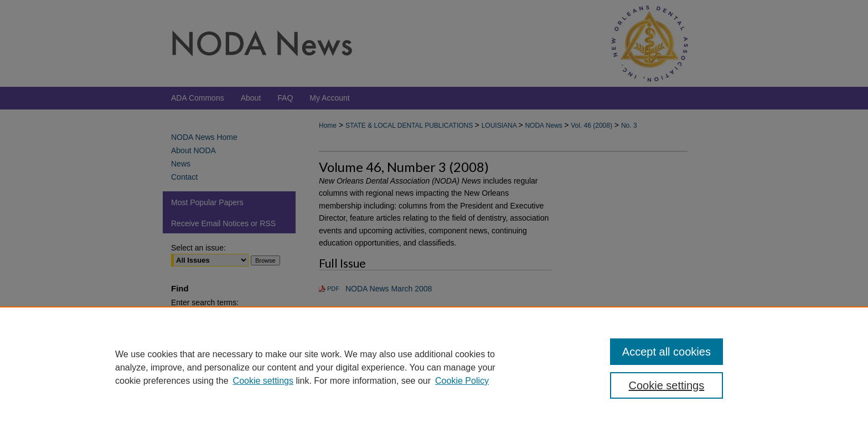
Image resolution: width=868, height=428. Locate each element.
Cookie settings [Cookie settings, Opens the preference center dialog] (667, 385)
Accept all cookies (666, 352)
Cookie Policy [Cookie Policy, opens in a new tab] (462, 381)
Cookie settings (263, 381)
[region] (434, 367)
